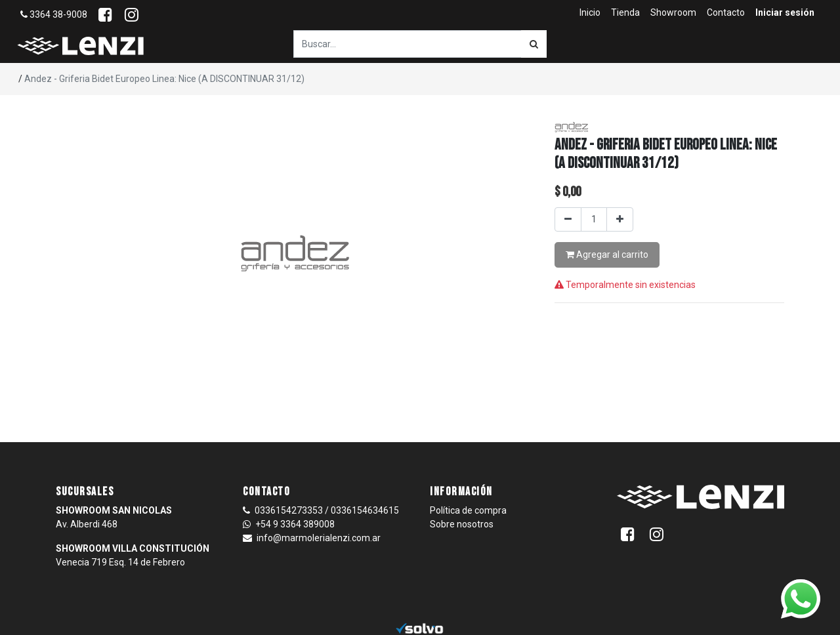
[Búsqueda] (534, 44)
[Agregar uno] (620, 219)
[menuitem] (590, 13)
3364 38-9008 (54, 14)
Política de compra (468, 510)
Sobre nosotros (462, 524)
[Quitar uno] (568, 219)
